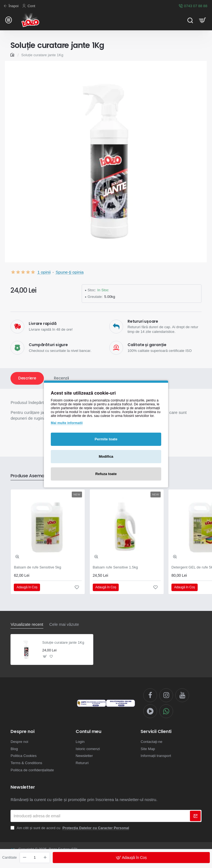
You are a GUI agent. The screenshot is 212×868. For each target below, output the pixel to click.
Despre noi (22, 732)
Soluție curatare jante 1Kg (63, 642)
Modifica (106, 456)
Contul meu (88, 732)
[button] (131, 858)
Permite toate (106, 439)
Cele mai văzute (64, 624)
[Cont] (29, 6)
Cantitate (10, 857)
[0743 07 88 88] (194, 6)
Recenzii (61, 378)
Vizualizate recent (27, 624)
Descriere (27, 378)
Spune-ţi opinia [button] (70, 272)
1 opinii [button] (44, 272)
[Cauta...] (190, 20)
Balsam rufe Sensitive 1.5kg (115, 567)
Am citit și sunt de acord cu (70, 828)
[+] (45, 858)
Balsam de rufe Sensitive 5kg (37, 567)
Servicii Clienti (156, 732)
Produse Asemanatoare (36, 476)
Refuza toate (106, 474)
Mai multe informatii (67, 423)
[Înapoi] (12, 6)
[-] (25, 858)
